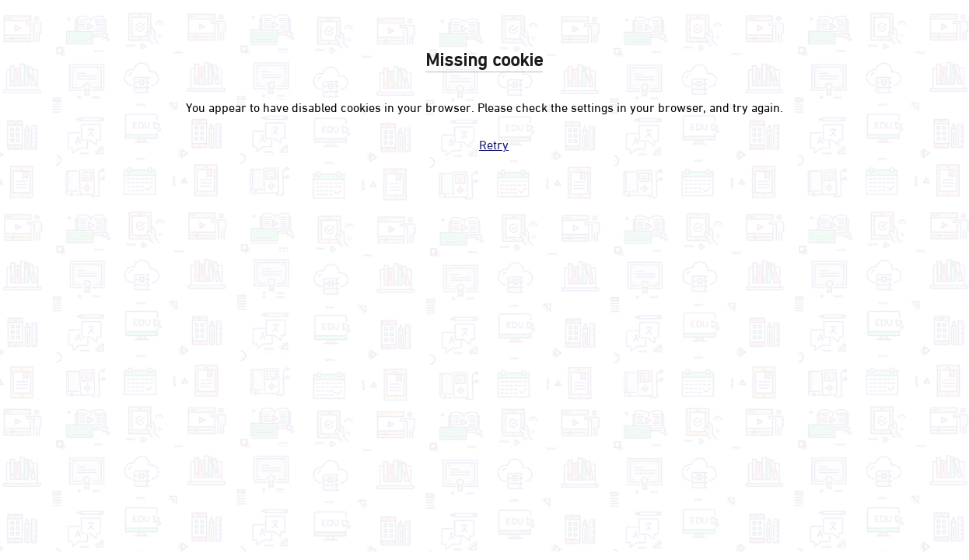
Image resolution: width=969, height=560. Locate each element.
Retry (494, 143)
